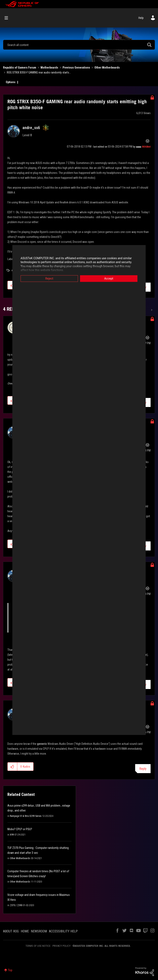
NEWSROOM (39, 931)
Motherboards (49, 68)
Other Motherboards (107, 68)
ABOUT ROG (11, 931)
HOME (25, 931)
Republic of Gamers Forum (20, 68)
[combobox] (79, 45)
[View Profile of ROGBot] (146, 147)
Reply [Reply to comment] (143, 769)
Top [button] (10, 970)
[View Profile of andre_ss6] (31, 128)
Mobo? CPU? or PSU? (20, 829)
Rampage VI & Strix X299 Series (26, 816)
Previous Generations (76, 68)
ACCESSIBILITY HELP (63, 931)
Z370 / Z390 (16, 905)
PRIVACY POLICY (62, 946)
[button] (12, 767)
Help (141, 18)
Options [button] (11, 82)
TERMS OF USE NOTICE (38, 946)
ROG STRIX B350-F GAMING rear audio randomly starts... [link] (39, 72)
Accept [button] (109, 279)
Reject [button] (49, 279)
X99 (12, 835)
